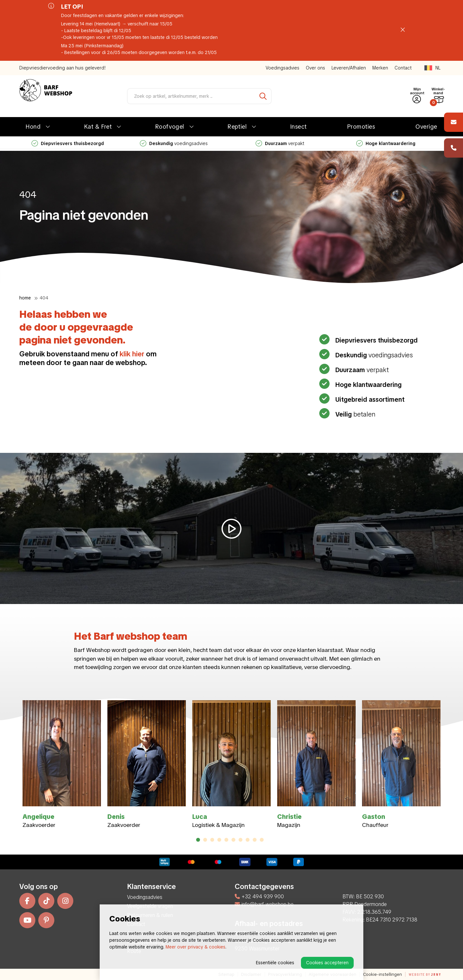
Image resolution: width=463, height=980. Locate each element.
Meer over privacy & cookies (195, 947)
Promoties (361, 127)
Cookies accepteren (327, 963)
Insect (299, 127)
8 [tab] (248, 840)
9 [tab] (255, 840)
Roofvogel (170, 127)
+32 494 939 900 (259, 897)
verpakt (280, 143)
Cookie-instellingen (382, 974)
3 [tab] (212, 840)
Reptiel (237, 127)
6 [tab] (234, 840)
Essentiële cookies (275, 963)
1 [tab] (198, 840)
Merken (380, 68)
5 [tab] (226, 840)
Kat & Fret (98, 127)
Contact (403, 68)
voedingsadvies (174, 143)
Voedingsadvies (282, 68)
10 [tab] (262, 840)
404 (44, 298)
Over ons (315, 68)
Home (25, 298)
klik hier (132, 354)
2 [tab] (205, 840)
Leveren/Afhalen (349, 68)
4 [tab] (219, 840)
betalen (354, 414)
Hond (33, 127)
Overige (426, 127)
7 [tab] (241, 840)
